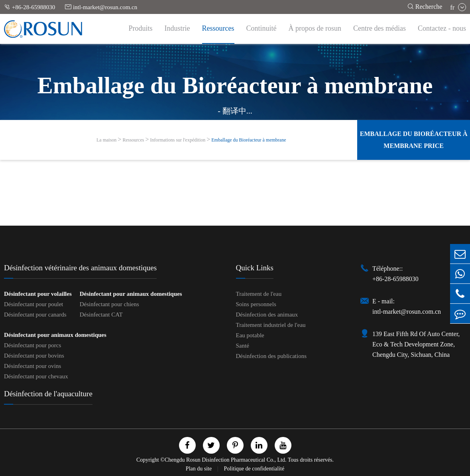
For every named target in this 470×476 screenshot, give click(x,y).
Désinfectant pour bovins (34, 356)
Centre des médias (380, 28)
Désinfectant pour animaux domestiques (131, 294)
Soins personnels (256, 304)
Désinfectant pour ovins (32, 366)
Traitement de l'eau (259, 294)
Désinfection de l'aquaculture (48, 394)
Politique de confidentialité (254, 469)
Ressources (218, 28)
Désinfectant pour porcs (32, 345)
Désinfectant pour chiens (109, 304)
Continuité (262, 28)
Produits (141, 28)
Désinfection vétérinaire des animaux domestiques (80, 268)
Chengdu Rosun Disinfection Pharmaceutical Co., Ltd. (226, 460)
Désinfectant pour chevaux (36, 376)
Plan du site (200, 469)
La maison (106, 140)
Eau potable (250, 335)
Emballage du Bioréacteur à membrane (249, 140)
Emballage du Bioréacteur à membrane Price (414, 140)
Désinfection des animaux (267, 315)
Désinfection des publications (271, 356)
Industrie (177, 28)
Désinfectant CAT (101, 315)
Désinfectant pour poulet (33, 304)
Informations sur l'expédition (178, 140)
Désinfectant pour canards (35, 315)
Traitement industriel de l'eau (271, 325)
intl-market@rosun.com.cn (101, 7)
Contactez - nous (442, 28)
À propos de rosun (315, 28)
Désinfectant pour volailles (38, 294)
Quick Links (255, 268)
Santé (243, 346)
